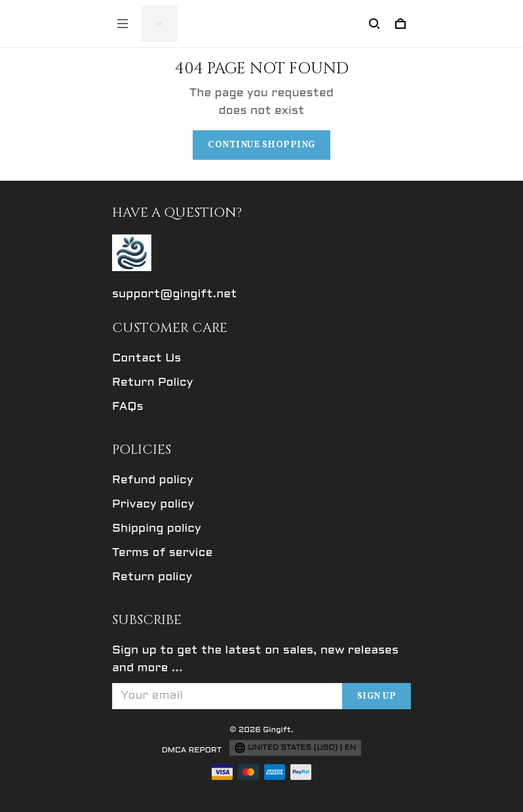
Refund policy (153, 480)
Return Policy (153, 383)
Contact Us (146, 359)
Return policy (152, 577)
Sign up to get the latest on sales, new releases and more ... (255, 659)
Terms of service (162, 553)
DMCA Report (192, 750)
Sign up (377, 696)
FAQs (128, 407)
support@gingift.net (175, 294)
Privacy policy (153, 505)
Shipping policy (157, 529)
